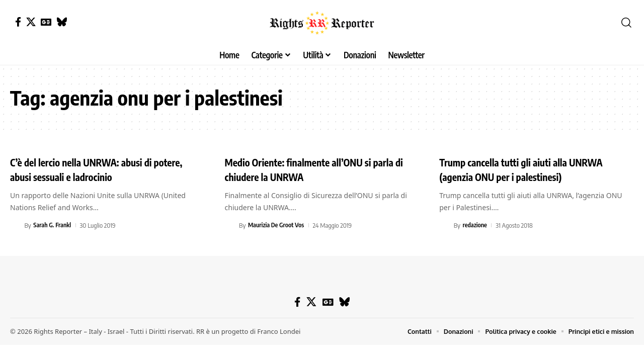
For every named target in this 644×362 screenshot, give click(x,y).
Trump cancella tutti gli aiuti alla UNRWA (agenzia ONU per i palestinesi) (533, 169)
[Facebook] (18, 22)
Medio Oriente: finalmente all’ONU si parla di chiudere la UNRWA (321, 169)
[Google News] (46, 22)
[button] (626, 23)
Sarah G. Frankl (53, 225)
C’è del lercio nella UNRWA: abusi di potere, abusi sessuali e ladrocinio (91, 169)
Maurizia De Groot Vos (277, 225)
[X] (31, 22)
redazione (476, 225)
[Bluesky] (62, 22)
